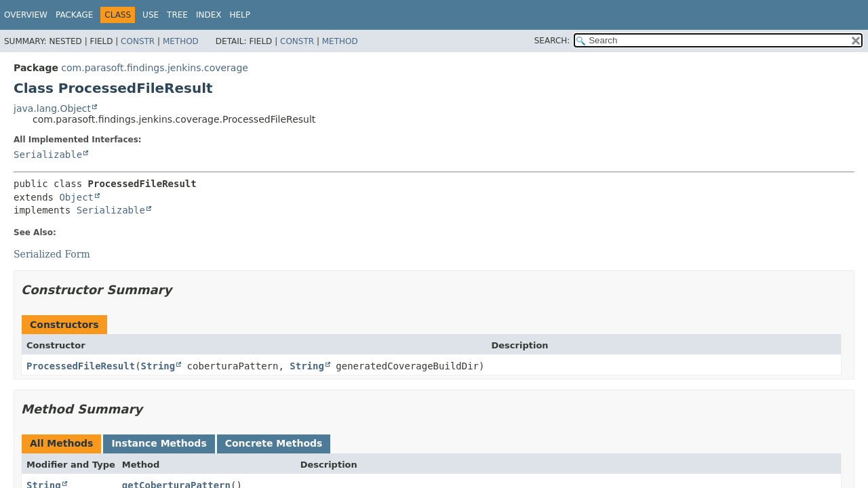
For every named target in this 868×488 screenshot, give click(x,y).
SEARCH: (552, 41)
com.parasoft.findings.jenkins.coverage (155, 68)
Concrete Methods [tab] (274, 443)
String (158, 366)
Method (181, 41)
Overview (26, 15)
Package (74, 15)
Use (151, 15)
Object (76, 197)
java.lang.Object (52, 108)
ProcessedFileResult (81, 366)
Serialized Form (52, 254)
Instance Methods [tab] (159, 443)
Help (240, 15)
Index (209, 15)
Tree (177, 15)
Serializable (48, 155)
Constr (138, 41)
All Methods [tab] (61, 443)
